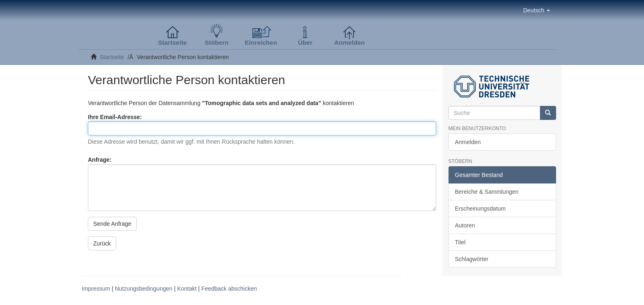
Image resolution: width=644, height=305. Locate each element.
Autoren (465, 225)
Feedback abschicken (229, 289)
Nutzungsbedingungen (144, 289)
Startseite (112, 57)
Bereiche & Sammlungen (487, 192)
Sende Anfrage (112, 224)
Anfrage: (100, 160)
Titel (460, 242)
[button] (537, 10)
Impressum (96, 289)
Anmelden (468, 142)
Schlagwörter (472, 259)
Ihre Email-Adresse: (116, 117)
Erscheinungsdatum (481, 209)
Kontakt (187, 289)
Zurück (102, 243)
